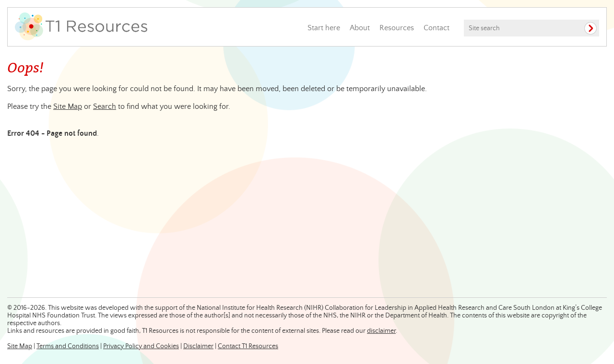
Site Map (68, 106)
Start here (324, 28)
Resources (397, 28)
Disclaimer (198, 346)
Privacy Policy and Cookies (141, 346)
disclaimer (381, 331)
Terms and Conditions (68, 346)
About (360, 28)
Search (105, 106)
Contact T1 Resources (248, 346)
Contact (437, 28)
